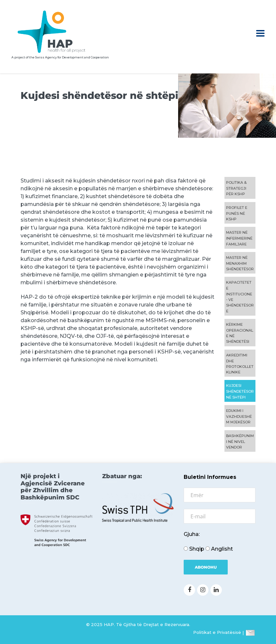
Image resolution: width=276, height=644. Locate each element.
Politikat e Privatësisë (217, 633)
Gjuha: (192, 534)
